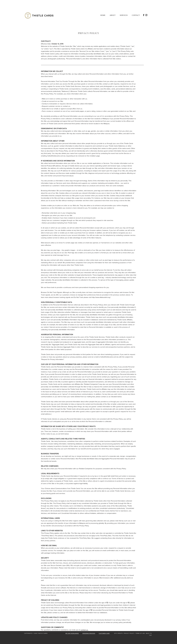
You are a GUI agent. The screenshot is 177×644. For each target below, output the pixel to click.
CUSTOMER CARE (104, 633)
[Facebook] (144, 15)
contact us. (84, 630)
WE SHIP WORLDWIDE (72, 633)
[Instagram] (146, 15)
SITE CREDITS (118, 633)
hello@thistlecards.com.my (56, 156)
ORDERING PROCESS (89, 633)
